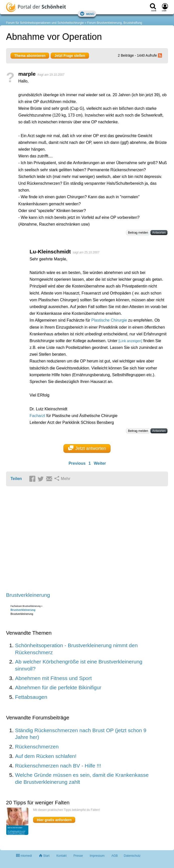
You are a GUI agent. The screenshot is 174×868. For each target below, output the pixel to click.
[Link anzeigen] (130, 341)
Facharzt (37, 416)
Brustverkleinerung (28, 595)
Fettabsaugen (31, 697)
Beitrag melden (138, 233)
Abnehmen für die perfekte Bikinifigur (58, 687)
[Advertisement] (84, 540)
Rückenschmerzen (37, 747)
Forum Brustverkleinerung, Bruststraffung (115, 23)
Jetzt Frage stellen (70, 56)
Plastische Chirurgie (109, 320)
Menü (87, 14)
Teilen (16, 479)
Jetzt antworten (87, 448)
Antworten (159, 233)
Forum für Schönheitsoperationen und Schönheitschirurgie (45, 23)
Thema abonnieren (30, 56)
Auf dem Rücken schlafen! (46, 756)
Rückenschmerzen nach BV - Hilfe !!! (58, 766)
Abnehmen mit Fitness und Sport (53, 678)
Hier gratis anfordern (54, 820)
